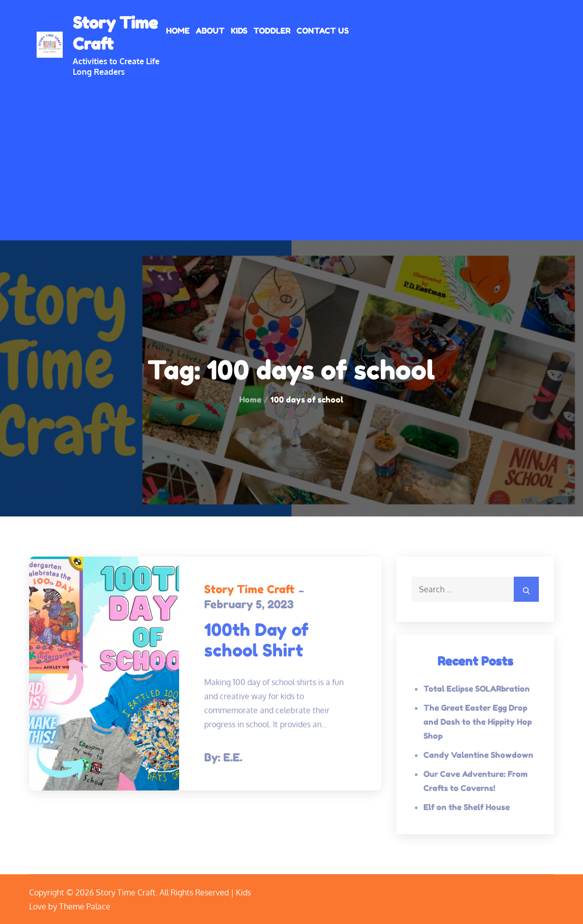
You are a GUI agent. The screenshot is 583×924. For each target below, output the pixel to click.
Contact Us (323, 31)
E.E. (233, 757)
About (210, 31)
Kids (239, 31)
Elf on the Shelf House (467, 807)
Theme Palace (85, 906)
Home (178, 31)
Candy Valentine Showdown (478, 755)
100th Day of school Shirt (256, 640)
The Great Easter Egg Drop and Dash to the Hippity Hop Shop (478, 722)
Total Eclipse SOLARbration (477, 689)
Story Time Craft (249, 589)
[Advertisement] (291, 153)
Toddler (272, 31)
